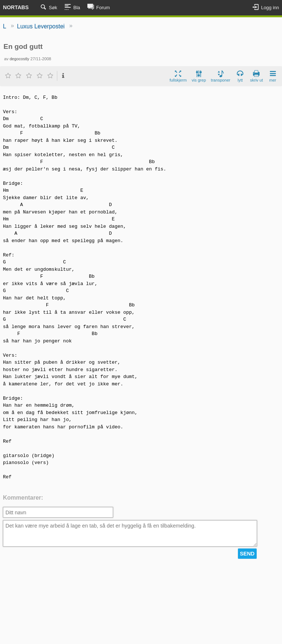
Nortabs (16, 7)
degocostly (19, 59)
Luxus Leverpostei (41, 26)
